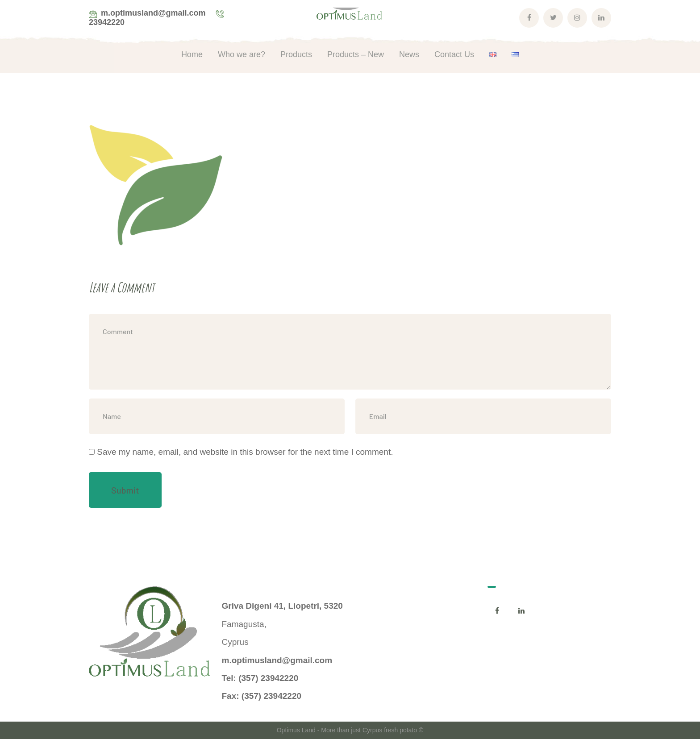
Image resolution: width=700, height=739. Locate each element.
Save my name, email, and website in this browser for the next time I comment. (245, 452)
